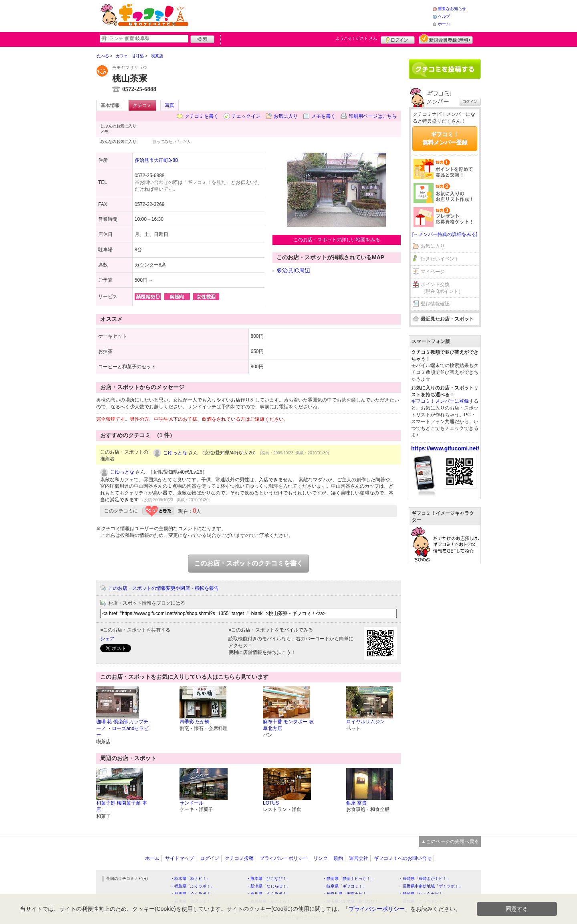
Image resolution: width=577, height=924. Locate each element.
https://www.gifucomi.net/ (445, 448)
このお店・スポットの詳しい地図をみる (337, 240)
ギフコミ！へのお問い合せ (403, 858)
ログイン (398, 39)
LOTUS (271, 803)
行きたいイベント (440, 259)
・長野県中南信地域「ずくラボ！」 (431, 886)
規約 (338, 858)
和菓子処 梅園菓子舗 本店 (122, 806)
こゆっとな (175, 453)
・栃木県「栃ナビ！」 (190, 879)
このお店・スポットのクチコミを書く (248, 563)
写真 (169, 105)
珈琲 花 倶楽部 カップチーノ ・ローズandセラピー (122, 728)
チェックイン (246, 116)
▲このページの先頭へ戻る (450, 841)
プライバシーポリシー (284, 858)
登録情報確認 (435, 304)
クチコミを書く (202, 116)
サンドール (192, 803)
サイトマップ (180, 858)
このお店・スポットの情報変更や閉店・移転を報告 (163, 588)
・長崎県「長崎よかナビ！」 (425, 879)
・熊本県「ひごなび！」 (268, 879)
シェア (107, 639)
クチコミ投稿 (239, 858)
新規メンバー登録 (446, 39)
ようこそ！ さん (356, 38)
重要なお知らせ (452, 9)
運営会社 (359, 858)
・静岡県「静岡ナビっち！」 (349, 879)
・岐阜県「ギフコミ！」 (345, 886)
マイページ (433, 272)
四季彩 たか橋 (195, 722)
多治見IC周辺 (293, 270)
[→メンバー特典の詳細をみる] (445, 234)
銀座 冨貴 (356, 803)
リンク (321, 858)
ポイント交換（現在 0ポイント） (442, 288)
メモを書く (323, 116)
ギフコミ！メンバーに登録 (440, 401)
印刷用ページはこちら (373, 116)
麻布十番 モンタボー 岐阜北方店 (288, 725)
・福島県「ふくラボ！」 (192, 886)
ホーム (444, 24)
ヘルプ (444, 16)
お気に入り (286, 116)
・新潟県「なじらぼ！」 (268, 886)
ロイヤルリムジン (365, 722)
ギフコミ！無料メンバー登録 (445, 138)
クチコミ (142, 105)
